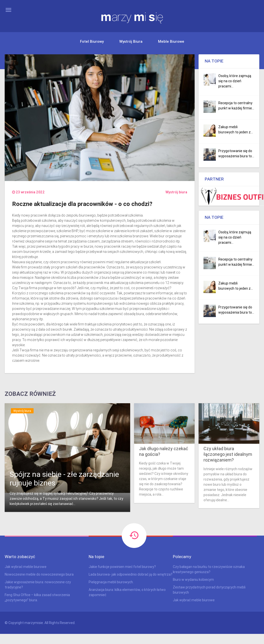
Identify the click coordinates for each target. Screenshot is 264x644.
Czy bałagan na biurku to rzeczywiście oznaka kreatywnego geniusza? (209, 569)
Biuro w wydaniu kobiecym (193, 580)
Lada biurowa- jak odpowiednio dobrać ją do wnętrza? (131, 574)
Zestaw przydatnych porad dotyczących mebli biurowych (209, 590)
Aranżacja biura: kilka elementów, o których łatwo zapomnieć (127, 592)
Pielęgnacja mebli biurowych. (111, 582)
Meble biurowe (171, 41)
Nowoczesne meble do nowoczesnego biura (39, 574)
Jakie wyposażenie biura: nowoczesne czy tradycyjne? (38, 585)
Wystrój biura (131, 41)
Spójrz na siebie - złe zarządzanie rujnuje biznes (64, 479)
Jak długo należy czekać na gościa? (164, 451)
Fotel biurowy (92, 41)
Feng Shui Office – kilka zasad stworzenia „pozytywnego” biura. (37, 597)
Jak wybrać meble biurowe (26, 567)
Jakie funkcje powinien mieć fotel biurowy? (122, 567)
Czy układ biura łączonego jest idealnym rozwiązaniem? (228, 454)
